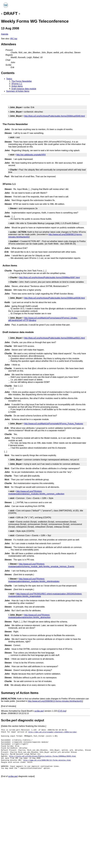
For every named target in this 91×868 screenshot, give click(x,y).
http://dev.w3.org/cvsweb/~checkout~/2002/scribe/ (53, 732)
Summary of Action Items (18, 91)
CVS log (62, 711)
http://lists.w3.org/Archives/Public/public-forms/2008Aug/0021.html (55, 338)
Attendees (9, 44)
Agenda (5, 34)
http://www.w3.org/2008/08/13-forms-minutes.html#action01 (55, 701)
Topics (9, 79)
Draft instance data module (24, 89)
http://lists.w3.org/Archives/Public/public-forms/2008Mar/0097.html (49, 278)
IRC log (14, 39)
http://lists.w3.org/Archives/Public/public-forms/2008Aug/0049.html (55, 116)
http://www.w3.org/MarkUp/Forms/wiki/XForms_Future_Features (54, 424)
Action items (17, 86)
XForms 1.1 (17, 84)
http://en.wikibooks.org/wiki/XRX (31, 155)
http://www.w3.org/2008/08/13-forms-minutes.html (47, 760)
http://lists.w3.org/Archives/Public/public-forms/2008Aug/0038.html (55, 298)
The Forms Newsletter (22, 81)
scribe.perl (39, 711)
